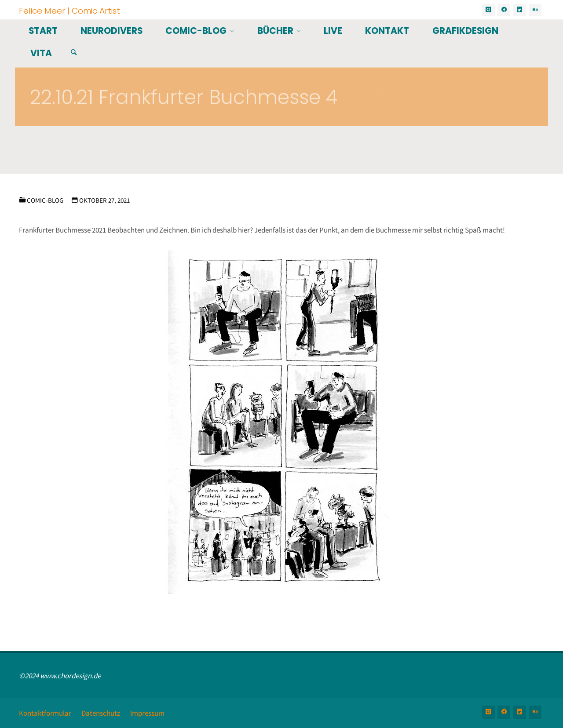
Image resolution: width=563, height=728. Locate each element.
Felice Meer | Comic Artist (69, 10)
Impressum (147, 713)
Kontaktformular (45, 713)
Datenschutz (101, 713)
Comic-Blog (45, 200)
